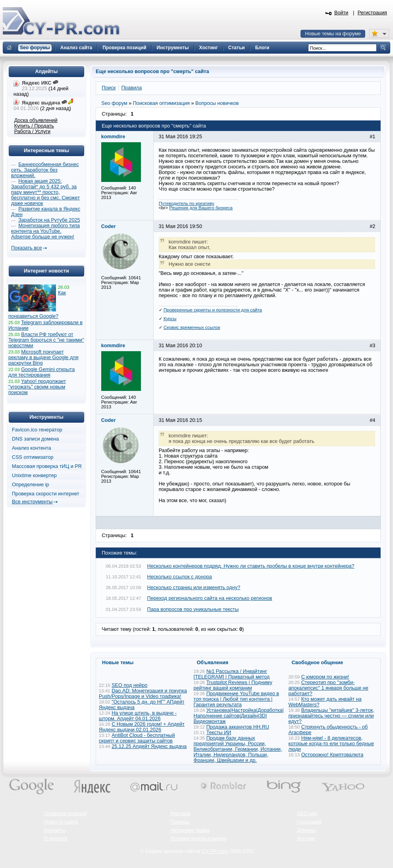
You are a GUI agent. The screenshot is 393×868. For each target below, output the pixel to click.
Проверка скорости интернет (46, 494)
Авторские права (190, 830)
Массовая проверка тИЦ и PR (47, 466)
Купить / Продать (34, 126)
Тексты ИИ (219, 733)
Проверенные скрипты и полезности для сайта (213, 310)
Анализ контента (32, 448)
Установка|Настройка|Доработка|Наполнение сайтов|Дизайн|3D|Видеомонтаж (239, 716)
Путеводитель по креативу (187, 203)
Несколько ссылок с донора (180, 577)
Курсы (170, 319)
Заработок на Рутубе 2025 (49, 220)
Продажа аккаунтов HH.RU (238, 727)
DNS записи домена (35, 439)
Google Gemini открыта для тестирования (41, 372)
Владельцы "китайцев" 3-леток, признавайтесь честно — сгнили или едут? (331, 716)
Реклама (180, 814)
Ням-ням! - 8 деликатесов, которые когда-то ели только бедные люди (331, 744)
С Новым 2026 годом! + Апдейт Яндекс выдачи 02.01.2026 (142, 727)
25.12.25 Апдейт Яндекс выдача (149, 746)
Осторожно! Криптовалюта (332, 755)
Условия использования (198, 839)
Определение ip (31, 485)
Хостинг (306, 839)
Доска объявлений (36, 120)
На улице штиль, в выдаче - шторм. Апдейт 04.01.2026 (138, 716)
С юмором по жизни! (325, 677)
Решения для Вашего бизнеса (201, 208)
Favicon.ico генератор (37, 430)
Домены (306, 830)
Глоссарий (309, 822)
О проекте (56, 839)
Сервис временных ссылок (192, 327)
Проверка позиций (65, 814)
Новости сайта (61, 822)
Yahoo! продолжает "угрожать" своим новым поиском (37, 387)
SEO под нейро (129, 685)
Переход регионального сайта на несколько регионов (210, 598)
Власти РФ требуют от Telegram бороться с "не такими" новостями (46, 340)
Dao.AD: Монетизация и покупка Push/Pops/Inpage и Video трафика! (143, 694)
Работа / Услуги (32, 131)
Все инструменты (32, 502)
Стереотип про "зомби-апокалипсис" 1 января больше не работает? (328, 688)
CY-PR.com (215, 851)
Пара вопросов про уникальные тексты (193, 609)
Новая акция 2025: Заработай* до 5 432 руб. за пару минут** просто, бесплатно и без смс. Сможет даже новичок (45, 192)
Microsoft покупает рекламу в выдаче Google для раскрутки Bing (43, 358)
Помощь (180, 822)
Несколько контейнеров (251, 566)
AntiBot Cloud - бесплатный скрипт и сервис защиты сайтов (137, 738)
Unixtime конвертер (34, 476)
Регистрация (372, 13)
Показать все (26, 248)
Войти (341, 13)
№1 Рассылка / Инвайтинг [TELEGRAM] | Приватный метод (232, 674)
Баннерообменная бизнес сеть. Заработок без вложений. (45, 170)
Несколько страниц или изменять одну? (194, 588)
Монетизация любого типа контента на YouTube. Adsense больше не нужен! (45, 231)
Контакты (55, 830)
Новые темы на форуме (333, 34)
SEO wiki (307, 814)
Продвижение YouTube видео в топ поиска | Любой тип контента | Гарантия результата (237, 699)
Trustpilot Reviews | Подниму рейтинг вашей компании (233, 685)
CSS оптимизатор (33, 457)
